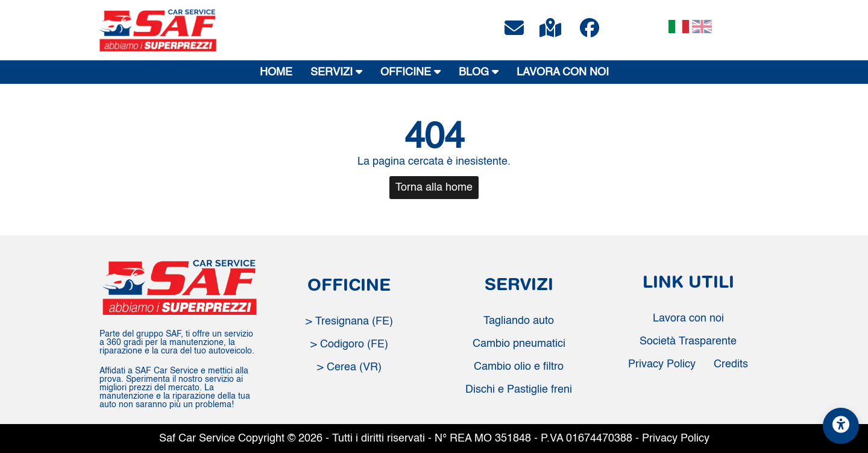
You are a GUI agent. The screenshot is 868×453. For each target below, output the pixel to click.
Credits (731, 364)
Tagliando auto (519, 321)
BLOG (479, 72)
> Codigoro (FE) (349, 344)
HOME (276, 72)
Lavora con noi (688, 318)
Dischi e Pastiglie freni (519, 390)
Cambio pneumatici (519, 344)
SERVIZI (336, 72)
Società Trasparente (688, 341)
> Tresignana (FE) (349, 322)
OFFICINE (410, 72)
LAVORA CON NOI (563, 72)
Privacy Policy (662, 364)
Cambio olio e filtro (519, 367)
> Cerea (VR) (349, 367)
